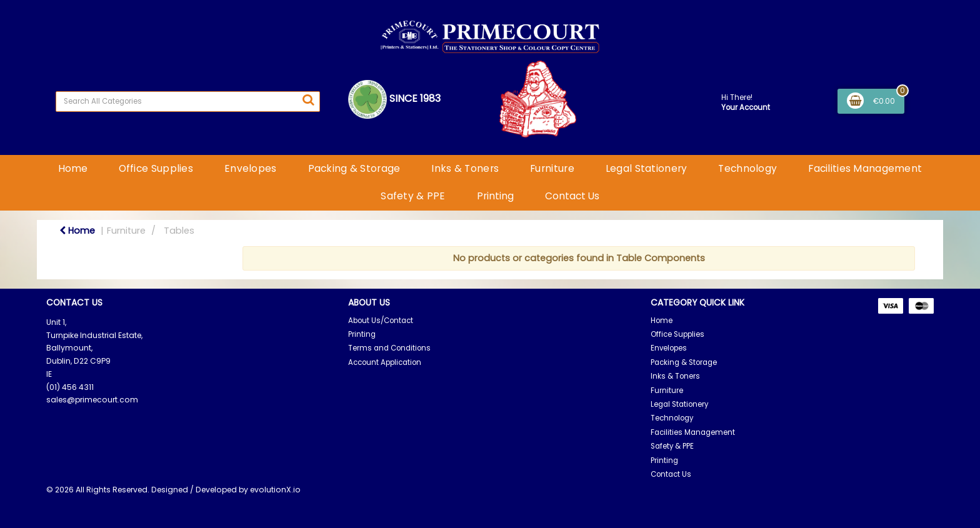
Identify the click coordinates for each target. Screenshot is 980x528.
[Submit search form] (308, 100)
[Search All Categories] (188, 102)
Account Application (385, 362)
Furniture (552, 168)
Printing (495, 196)
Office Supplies (156, 168)
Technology (747, 168)
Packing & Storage (354, 168)
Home (73, 168)
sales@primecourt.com (92, 400)
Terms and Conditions (389, 348)
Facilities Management (865, 168)
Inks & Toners (465, 168)
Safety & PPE (413, 196)
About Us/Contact (381, 321)
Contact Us (572, 196)
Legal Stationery (647, 168)
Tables (179, 231)
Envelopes (251, 168)
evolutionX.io (275, 490)
